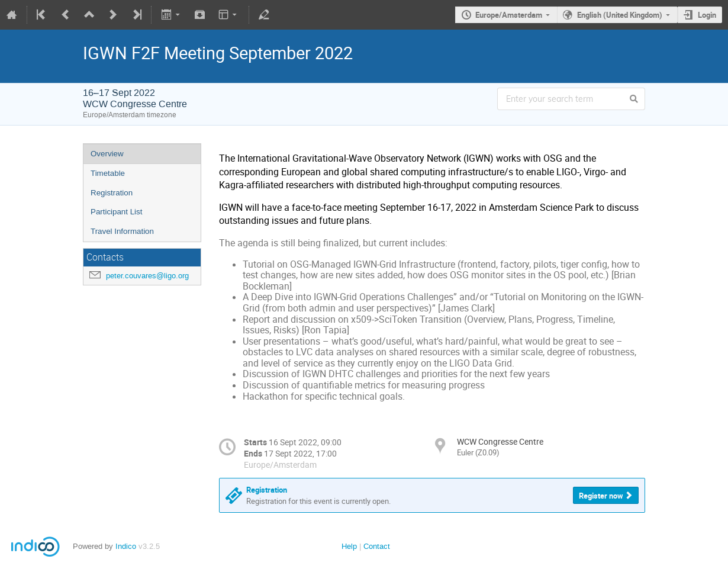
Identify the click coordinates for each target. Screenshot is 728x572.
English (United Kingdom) (620, 15)
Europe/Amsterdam (509, 15)
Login (707, 15)
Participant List (116, 212)
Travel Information (122, 231)
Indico (126, 546)
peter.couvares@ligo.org (147, 276)
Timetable (108, 173)
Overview (107, 154)
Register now (601, 496)
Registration (112, 193)
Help (349, 546)
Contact (377, 546)
